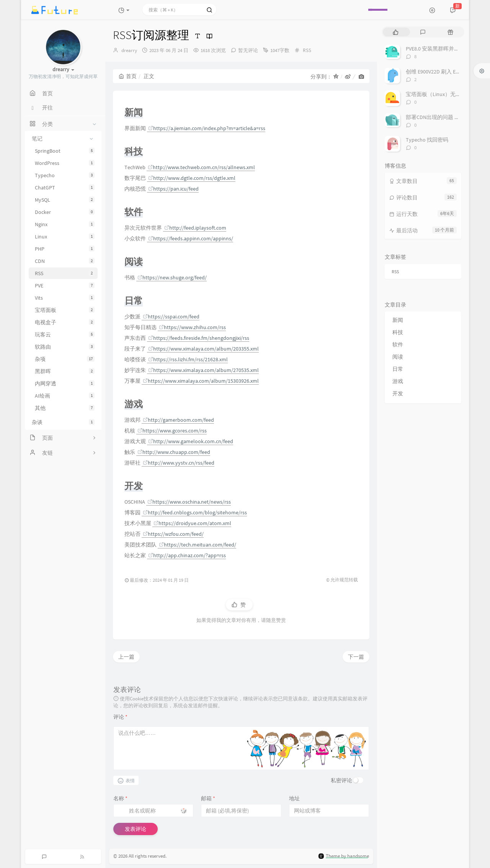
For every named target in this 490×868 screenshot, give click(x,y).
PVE (65, 286)
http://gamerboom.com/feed (178, 420)
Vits (65, 298)
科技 (398, 332)
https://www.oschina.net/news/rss (189, 502)
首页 (128, 76)
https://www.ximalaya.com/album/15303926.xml (201, 381)
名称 (120, 798)
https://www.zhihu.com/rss (192, 327)
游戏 (398, 381)
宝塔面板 (65, 310)
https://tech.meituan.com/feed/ (198, 545)
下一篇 (356, 657)
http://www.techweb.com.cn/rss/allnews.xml (201, 167)
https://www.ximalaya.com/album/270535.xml (203, 370)
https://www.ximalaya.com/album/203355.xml (203, 349)
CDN (65, 261)
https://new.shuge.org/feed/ (172, 277)
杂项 (65, 359)
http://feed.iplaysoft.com (195, 228)
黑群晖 (65, 371)
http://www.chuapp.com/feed (174, 452)
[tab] (396, 32)
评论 (120, 717)
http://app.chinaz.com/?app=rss (187, 555)
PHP (65, 249)
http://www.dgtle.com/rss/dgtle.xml (192, 178)
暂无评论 (248, 50)
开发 (398, 393)
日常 (398, 369)
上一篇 (126, 657)
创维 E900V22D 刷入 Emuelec (439, 72)
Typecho (65, 175)
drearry (129, 50)
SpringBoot (65, 151)
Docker (65, 212)
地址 (294, 798)
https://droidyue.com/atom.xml (192, 523)
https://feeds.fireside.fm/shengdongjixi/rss (199, 338)
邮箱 (208, 798)
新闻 (398, 320)
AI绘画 (65, 396)
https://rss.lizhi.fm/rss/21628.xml (188, 359)
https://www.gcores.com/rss (172, 431)
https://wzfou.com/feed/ (173, 534)
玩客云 (65, 334)
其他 (65, 408)
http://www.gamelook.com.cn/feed (191, 441)
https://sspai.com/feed (171, 317)
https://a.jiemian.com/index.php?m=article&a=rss (207, 128)
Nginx (65, 224)
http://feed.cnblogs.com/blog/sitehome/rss (195, 512)
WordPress (65, 163)
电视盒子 (65, 322)
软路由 (65, 347)
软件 (398, 344)
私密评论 (341, 780)
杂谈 (63, 422)
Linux (65, 237)
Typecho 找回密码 (427, 140)
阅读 (398, 357)
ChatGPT (65, 188)
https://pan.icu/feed (173, 189)
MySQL (65, 200)
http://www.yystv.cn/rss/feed (179, 463)
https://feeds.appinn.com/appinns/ (191, 238)
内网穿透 (65, 383)
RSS (65, 273)
